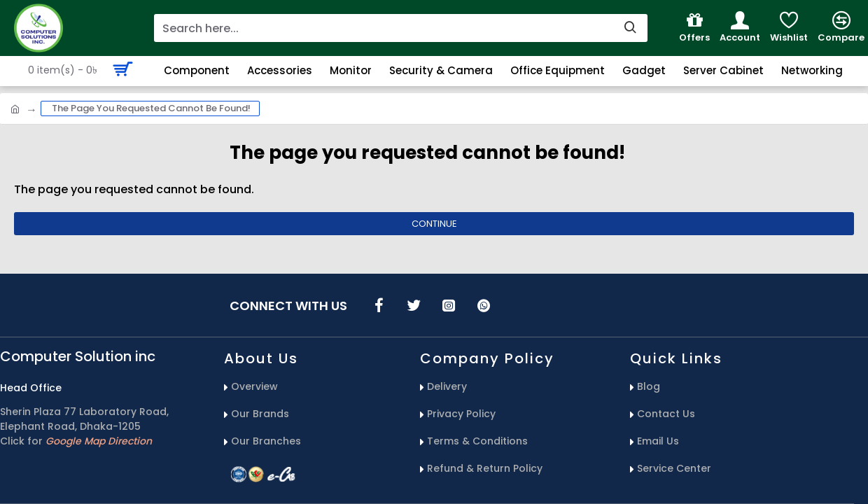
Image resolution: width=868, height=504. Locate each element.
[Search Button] (795, 70)
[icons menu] (379, 305)
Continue (434, 224)
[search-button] (630, 28)
